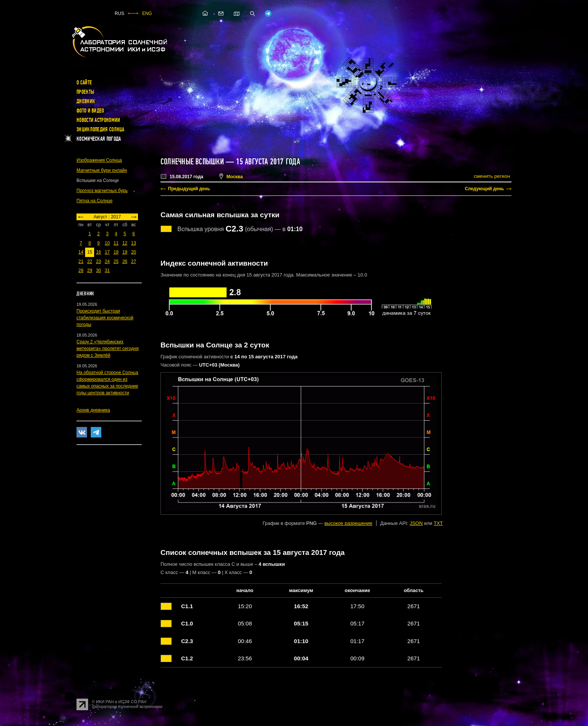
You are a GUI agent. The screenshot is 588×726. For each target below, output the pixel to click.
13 (134, 243)
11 (116, 243)
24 (107, 262)
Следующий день (484, 189)
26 (125, 262)
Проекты (85, 92)
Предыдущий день (189, 189)
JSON (416, 523)
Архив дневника (93, 410)
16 (98, 252)
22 (89, 262)
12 (125, 243)
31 (107, 271)
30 (98, 271)
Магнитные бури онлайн (102, 170)
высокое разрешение (348, 523)
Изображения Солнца (99, 160)
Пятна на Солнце (94, 201)
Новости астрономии (98, 120)
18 (116, 252)
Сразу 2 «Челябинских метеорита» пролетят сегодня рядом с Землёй (108, 349)
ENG (147, 14)
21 (81, 262)
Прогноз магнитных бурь (102, 191)
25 (116, 262)
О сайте (84, 83)
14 (81, 252)
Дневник (86, 101)
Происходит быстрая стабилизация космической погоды (105, 318)
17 (107, 252)
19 (125, 252)
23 (98, 262)
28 (81, 271)
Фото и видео (90, 111)
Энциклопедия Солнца (100, 129)
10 (107, 243)
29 (89, 271)
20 (134, 252)
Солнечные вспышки (192, 162)
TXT (438, 523)
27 (134, 262)
